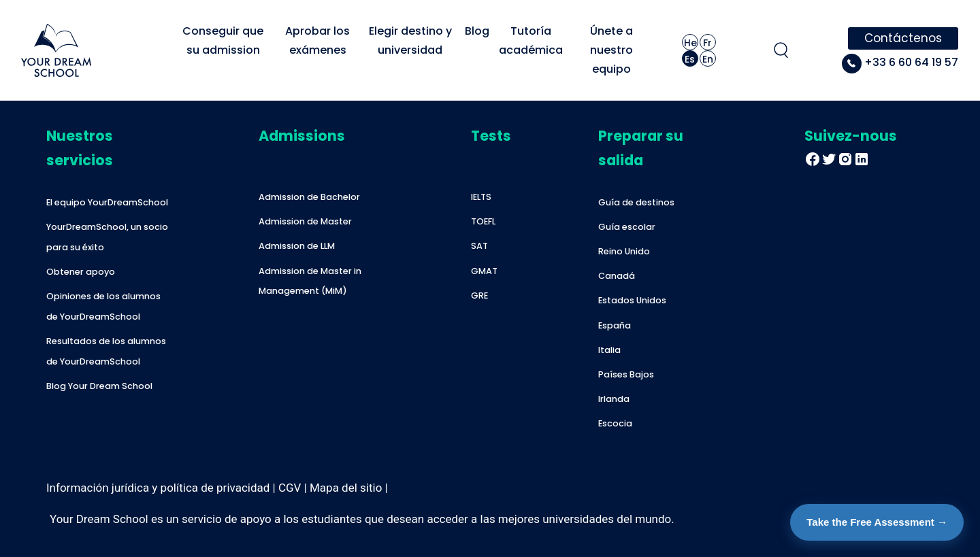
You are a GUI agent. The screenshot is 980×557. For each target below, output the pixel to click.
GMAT (484, 271)
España (615, 325)
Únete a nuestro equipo (613, 50)
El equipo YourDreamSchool (107, 202)
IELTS (481, 197)
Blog (477, 31)
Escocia (615, 423)
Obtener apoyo (81, 272)
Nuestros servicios (80, 148)
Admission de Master (305, 221)
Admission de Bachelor (309, 197)
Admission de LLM (297, 246)
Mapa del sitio (346, 488)
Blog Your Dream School (99, 386)
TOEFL (483, 221)
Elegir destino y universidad (412, 40)
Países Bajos (626, 374)
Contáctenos (903, 38)
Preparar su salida (641, 148)
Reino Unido (624, 251)
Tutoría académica (531, 40)
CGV (290, 488)
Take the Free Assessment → (877, 522)
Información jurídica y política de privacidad (158, 488)
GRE (479, 296)
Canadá (617, 276)
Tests (491, 136)
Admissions (302, 136)
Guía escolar (627, 227)
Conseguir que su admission (224, 40)
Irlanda (614, 399)
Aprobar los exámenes (319, 40)
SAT (479, 246)
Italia (609, 350)
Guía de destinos (636, 202)
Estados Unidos (632, 300)
